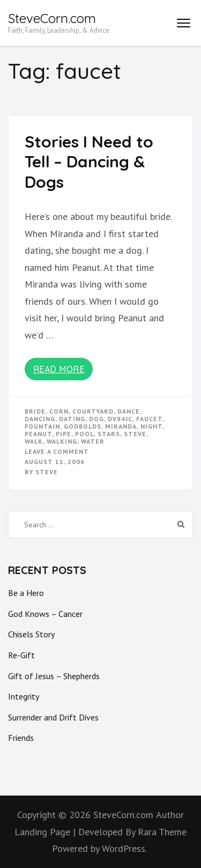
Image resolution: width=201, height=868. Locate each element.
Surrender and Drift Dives (53, 717)
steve (135, 434)
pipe (64, 434)
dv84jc (120, 419)
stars (109, 434)
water (93, 441)
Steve (47, 472)
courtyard (93, 411)
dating (72, 419)
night (151, 426)
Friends (21, 738)
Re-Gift (21, 655)
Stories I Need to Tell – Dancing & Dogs (89, 162)
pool (84, 434)
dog (96, 419)
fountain (42, 426)
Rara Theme (162, 832)
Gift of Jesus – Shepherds (54, 676)
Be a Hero (26, 593)
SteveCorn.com (52, 18)
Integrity (24, 696)
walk (34, 441)
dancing (40, 419)
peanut (38, 434)
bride (35, 411)
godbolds (83, 426)
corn (59, 411)
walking (62, 441)
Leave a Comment (57, 451)
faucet (149, 419)
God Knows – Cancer (45, 614)
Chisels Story (31, 634)
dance (129, 411)
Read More (59, 369)
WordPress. (124, 848)
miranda (121, 426)
